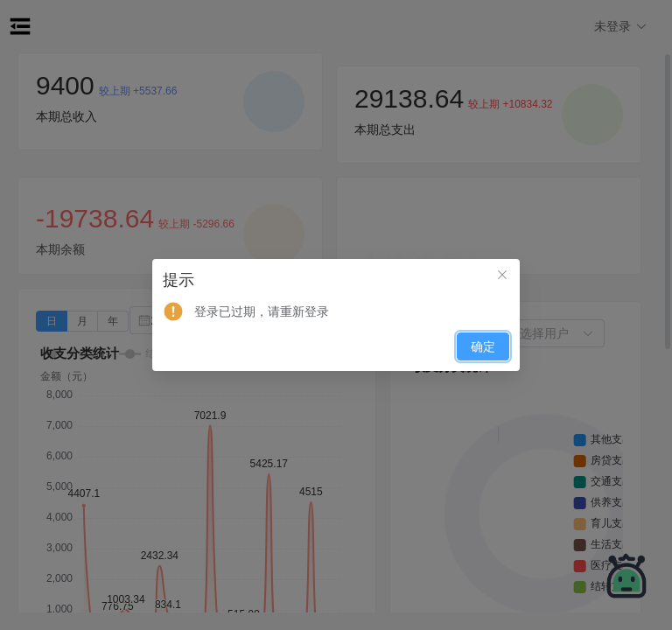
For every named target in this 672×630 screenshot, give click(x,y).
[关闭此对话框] (502, 276)
